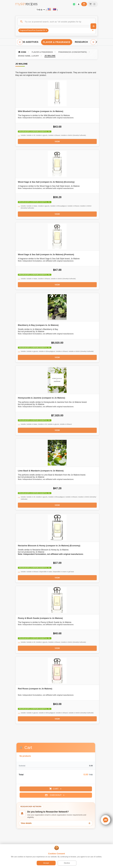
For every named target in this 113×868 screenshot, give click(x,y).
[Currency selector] (41, 10)
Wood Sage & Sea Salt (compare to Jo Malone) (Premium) (46, 254)
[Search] (56, 22)
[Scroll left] (20, 42)
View (57, 141)
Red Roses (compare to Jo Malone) (35, 689)
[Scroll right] (93, 42)
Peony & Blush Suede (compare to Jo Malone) (40, 618)
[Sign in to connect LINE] (74, 4)
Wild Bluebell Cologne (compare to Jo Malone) (41, 111)
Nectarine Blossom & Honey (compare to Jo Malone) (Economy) (49, 546)
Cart (56, 789)
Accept (46, 863)
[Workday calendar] (84, 4)
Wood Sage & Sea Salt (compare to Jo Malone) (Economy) (46, 182)
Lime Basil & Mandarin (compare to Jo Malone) (41, 471)
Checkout (55, 795)
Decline (67, 863)
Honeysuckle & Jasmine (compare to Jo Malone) (41, 398)
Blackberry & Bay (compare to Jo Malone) (38, 325)
